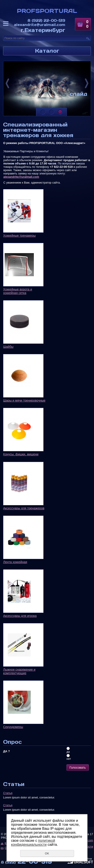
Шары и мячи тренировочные (24, 400)
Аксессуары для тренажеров (24, 508)
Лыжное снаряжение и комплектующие (19, 671)
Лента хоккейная (15, 562)
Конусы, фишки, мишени (21, 454)
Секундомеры (13, 727)
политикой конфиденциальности (33, 843)
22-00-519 (46, 20)
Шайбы (8, 347)
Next (87, 83)
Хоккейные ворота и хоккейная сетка (18, 291)
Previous (7, 83)
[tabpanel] (47, 89)
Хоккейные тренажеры (19, 236)
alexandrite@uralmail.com (40, 25)
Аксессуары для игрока (20, 616)
